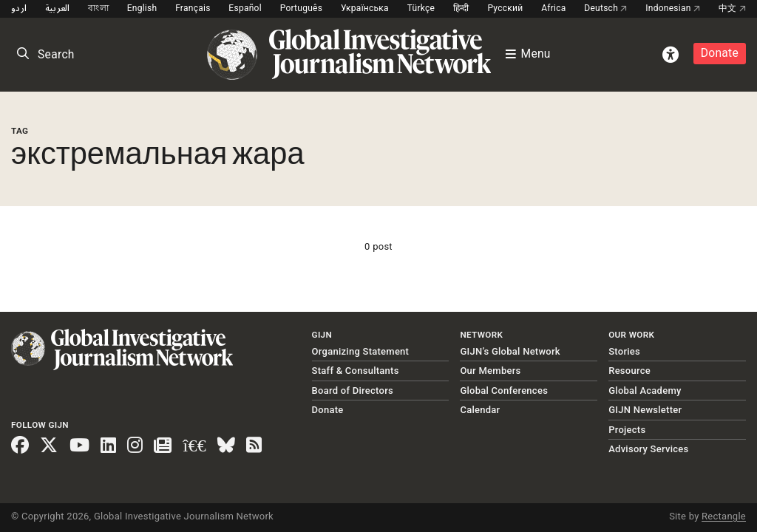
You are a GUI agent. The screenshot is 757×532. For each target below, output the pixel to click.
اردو (19, 8)
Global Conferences (504, 391)
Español (245, 8)
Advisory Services (648, 449)
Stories (624, 351)
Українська (365, 8)
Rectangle (724, 516)
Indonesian (673, 8)
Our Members (490, 371)
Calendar (480, 410)
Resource (629, 371)
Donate (720, 53)
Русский (505, 8)
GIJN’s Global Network (510, 351)
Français (193, 8)
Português (302, 8)
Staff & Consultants (356, 371)
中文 (732, 8)
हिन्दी (461, 8)
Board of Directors (353, 391)
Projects (627, 430)
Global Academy (645, 391)
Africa (553, 8)
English (142, 8)
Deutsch (605, 8)
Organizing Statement (361, 351)
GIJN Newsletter (645, 410)
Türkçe (421, 8)
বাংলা (98, 8)
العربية (58, 8)
